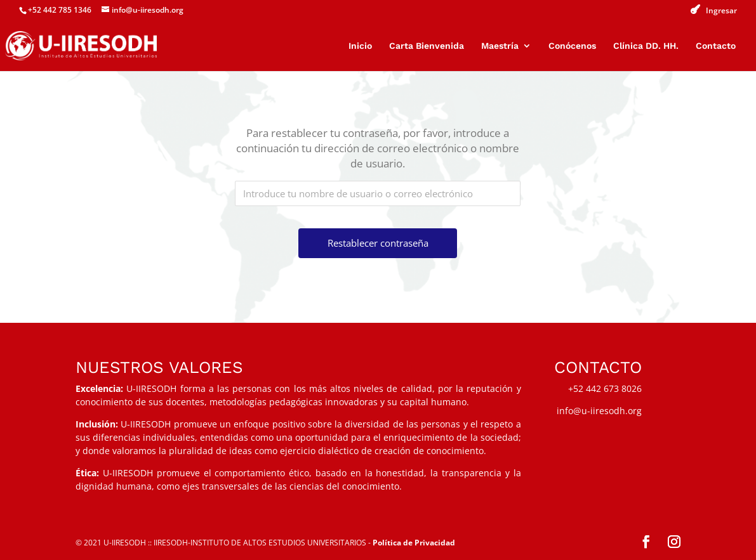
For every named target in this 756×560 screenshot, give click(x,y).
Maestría (500, 46)
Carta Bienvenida (427, 46)
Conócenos (572, 46)
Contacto (716, 46)
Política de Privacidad (414, 543)
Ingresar (721, 11)
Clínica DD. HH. (646, 46)
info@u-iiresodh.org (599, 411)
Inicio (360, 46)
